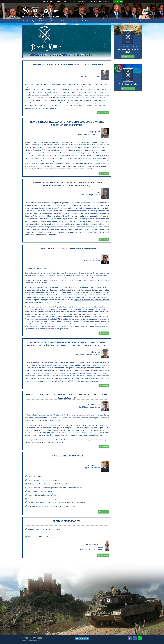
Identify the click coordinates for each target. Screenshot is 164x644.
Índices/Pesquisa (57, 21)
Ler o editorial (103, 113)
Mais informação (128, 88)
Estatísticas (73, 21)
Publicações (32, 21)
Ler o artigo (104, 173)
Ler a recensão (103, 555)
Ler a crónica (103, 512)
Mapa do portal (82, 639)
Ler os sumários (128, 56)
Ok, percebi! (118, 2)
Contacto (85, 21)
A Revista (44, 21)
